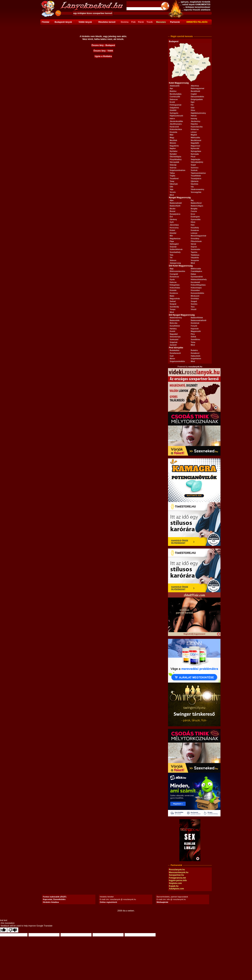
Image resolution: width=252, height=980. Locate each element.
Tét (171, 258)
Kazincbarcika (197, 127)
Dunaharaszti (175, 353)
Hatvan (194, 116)
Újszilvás (195, 184)
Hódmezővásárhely (199, 280)
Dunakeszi (195, 353)
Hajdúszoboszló (176, 116)
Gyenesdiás (196, 219)
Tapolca (194, 252)
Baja (172, 269)
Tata (171, 255)
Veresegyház (196, 192)
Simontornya (175, 337)
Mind (172, 195)
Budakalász (175, 350)
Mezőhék (173, 140)
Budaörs (194, 350)
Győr (172, 222)
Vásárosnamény (197, 189)
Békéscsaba (196, 269)
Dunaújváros (175, 214)
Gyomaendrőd (197, 277)
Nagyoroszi (195, 146)
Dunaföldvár (175, 326)
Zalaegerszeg (175, 263)
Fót (192, 105)
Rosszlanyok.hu (177, 870)
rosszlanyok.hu (195, 367)
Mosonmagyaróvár (199, 236)
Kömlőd (173, 233)
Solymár (173, 247)
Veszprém (195, 260)
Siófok (193, 337)
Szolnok (194, 170)
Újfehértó (195, 181)
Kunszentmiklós (197, 293)
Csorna (194, 211)
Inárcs (172, 119)
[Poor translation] (13, 930)
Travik (150, 22)
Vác (192, 187)
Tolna (193, 342)
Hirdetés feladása (51, 902)
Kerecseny (174, 228)
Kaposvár (195, 329)
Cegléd (194, 94)
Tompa (173, 309)
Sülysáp (173, 165)
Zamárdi (173, 345)
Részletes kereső (107, 22)
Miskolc (173, 143)
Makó (172, 296)
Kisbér (172, 230)
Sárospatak (174, 162)
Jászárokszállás (176, 121)
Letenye (194, 233)
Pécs (193, 334)
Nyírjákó (173, 154)
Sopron (194, 247)
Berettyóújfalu (176, 94)
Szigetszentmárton (178, 170)
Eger (193, 102)
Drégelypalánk (197, 99)
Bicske (173, 209)
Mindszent (195, 296)
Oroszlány (195, 239)
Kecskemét (195, 282)
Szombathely (175, 252)
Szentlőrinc (195, 340)
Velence (173, 260)
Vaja (171, 189)
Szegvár (173, 304)
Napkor (173, 148)
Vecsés (173, 192)
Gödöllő (173, 110)
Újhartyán (174, 184)
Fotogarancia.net (177, 878)
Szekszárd (174, 340)
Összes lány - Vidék (103, 51)
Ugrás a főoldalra (103, 56)
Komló (172, 331)
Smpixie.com (175, 883)
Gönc (193, 110)
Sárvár (193, 244)
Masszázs (161, 22)
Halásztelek (195, 356)
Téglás (173, 176)
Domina (125, 22)
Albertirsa (195, 86)
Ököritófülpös (176, 157)
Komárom (195, 230)
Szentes (194, 304)
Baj (192, 200)
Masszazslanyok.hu (179, 872)
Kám (193, 225)
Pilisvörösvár (196, 241)
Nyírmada (195, 154)
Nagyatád (174, 334)
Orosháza (195, 299)
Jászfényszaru (176, 124)
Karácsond (174, 127)
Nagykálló (195, 143)
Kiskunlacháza (176, 129)
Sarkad (173, 301)
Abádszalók (175, 86)
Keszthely (195, 228)
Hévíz (193, 222)
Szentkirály (174, 307)
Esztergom (195, 217)
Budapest (174, 41)
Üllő (171, 187)
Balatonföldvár (197, 318)
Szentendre (195, 249)
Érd (171, 217)
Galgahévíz (174, 108)
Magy (172, 138)
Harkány (173, 329)
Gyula (172, 280)
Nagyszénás (175, 299)
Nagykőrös (174, 146)
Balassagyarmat (197, 88)
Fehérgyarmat (176, 105)
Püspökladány (176, 159)
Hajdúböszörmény (198, 113)
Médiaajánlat (162, 902)
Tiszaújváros (196, 179)
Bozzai (173, 211)
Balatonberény (176, 318)
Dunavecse (174, 277)
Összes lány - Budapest (103, 45)
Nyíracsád (195, 148)
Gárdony (173, 219)
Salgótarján (195, 159)
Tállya (172, 173)
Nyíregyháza (196, 151)
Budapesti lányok (63, 22)
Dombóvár (195, 323)
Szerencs (195, 168)
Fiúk (133, 22)
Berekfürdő (195, 91)
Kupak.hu (174, 886)
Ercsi (193, 214)
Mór (171, 236)
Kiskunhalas (175, 288)
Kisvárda (173, 132)
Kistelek (173, 290)
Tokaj (172, 181)
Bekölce (173, 91)
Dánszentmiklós (197, 97)
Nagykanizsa (175, 239)
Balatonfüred (196, 203)
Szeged (194, 301)
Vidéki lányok (85, 22)
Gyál (172, 356)
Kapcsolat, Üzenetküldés (54, 899)
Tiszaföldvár (196, 176)
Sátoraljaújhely (197, 162)
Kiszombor (195, 290)
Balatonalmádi (176, 203)
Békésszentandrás (177, 271)
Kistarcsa (195, 129)
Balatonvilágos (197, 206)
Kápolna (194, 124)
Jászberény (195, 121)
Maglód (194, 135)
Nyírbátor (174, 151)
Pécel (193, 157)
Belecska (174, 323)
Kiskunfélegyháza (198, 285)
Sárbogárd (174, 244)
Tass (193, 307)
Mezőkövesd (196, 140)
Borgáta (194, 209)
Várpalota (195, 258)
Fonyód (194, 326)
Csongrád (174, 274)
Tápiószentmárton (198, 173)
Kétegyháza (175, 285)
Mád (171, 135)
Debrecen (174, 99)
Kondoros (174, 293)
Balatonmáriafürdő (199, 320)
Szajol (193, 165)
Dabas (193, 274)
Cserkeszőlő (175, 97)
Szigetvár (174, 342)
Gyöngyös (174, 113)
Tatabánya (195, 255)
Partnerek (175, 22)
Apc (171, 88)
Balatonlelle (175, 320)
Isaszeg (194, 119)
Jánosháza (174, 225)
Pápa (172, 241)
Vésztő (194, 309)
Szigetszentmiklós (177, 361)
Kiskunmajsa (196, 288)
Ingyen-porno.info (178, 880)
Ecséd (172, 102)
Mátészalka (195, 138)
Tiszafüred (174, 179)
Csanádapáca (196, 271)
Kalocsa (173, 282)
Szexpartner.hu (176, 875)
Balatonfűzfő (175, 206)
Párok (141, 22)
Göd (192, 108)
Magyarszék (196, 331)
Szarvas (173, 168)
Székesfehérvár (176, 249)
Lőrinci (194, 132)
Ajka (172, 200)
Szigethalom (196, 359)
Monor (172, 359)
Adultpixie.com (176, 889)
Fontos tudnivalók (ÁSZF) (55, 897)
